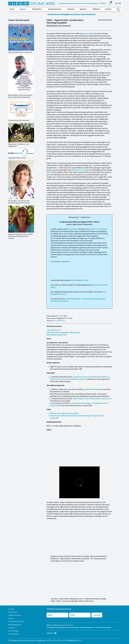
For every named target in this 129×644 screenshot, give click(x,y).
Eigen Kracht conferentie (96, 229)
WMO (49, 172)
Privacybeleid (14, 634)
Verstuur (97, 615)
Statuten (12, 628)
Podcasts (71, 9)
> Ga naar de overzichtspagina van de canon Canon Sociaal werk (71, 14)
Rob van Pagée (88, 33)
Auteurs (11, 618)
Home (12, 9)
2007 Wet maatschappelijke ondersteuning (63, 332)
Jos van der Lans (59, 321)
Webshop (96, 9)
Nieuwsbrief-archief (16, 621)
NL (116, 3)
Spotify (74, 280)
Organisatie (13, 612)
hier (51, 426)
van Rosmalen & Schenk (55, 640)
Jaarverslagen (14, 631)
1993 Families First (54, 330)
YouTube (85, 280)
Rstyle (79, 640)
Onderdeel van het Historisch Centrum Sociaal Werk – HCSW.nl (82, 3)
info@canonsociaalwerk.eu (62, 625)
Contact (108, 9)
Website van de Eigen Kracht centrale (64, 413)
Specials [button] (83, 9)
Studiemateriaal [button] (55, 9)
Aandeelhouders (15, 615)
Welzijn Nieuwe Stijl (79, 170)
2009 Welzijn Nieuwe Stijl (57, 335)
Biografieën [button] (37, 9)
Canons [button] (23, 9)
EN (120, 3)
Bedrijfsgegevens (15, 625)
